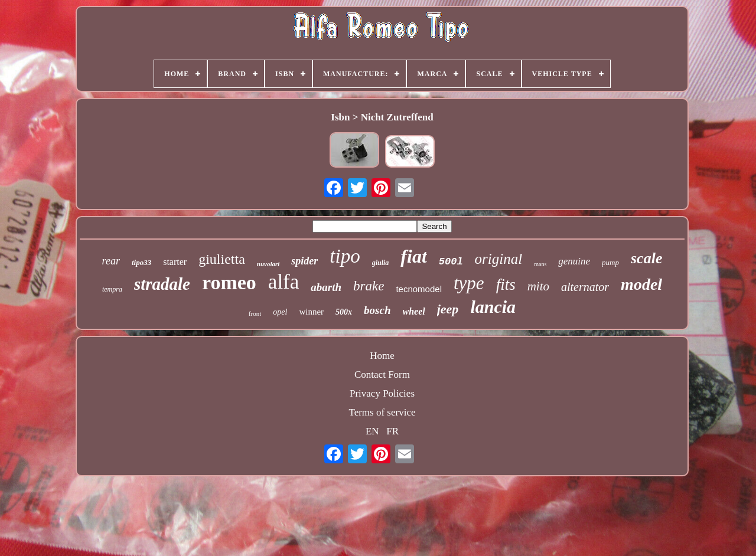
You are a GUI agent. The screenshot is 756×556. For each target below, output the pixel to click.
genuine (574, 261)
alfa (283, 282)
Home (382, 356)
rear (111, 261)
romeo (229, 282)
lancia (493, 307)
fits (506, 284)
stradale (162, 284)
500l (451, 262)
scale (646, 258)
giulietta (222, 259)
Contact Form (382, 375)
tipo (345, 256)
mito (538, 286)
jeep (448, 309)
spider (304, 261)
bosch (377, 310)
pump (610, 262)
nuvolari (268, 264)
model (641, 284)
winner (311, 312)
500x (344, 312)
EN (372, 431)
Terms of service (382, 412)
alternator (585, 287)
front (255, 313)
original (499, 259)
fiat (413, 256)
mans (540, 264)
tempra (112, 289)
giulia (381, 263)
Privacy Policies (382, 393)
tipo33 (141, 262)
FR (392, 431)
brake (369, 286)
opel (280, 312)
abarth (326, 287)
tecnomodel (419, 289)
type (469, 283)
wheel (414, 311)
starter (175, 262)
